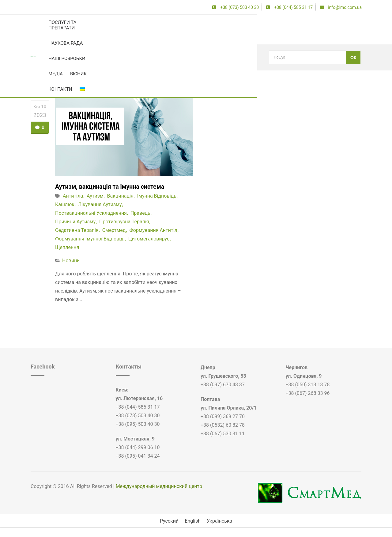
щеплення (67, 248)
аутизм (95, 196)
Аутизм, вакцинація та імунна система (111, 187)
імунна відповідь (157, 196)
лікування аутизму (100, 205)
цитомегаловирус (149, 239)
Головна (38, 57)
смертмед (114, 231)
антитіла (73, 196)
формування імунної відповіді (90, 239)
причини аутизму (75, 222)
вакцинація (120, 196)
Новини (71, 261)
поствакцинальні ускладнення (91, 213)
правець (140, 213)
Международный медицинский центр (159, 486)
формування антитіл (153, 231)
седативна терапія (77, 231)
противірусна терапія (124, 222)
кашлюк (59, 57)
